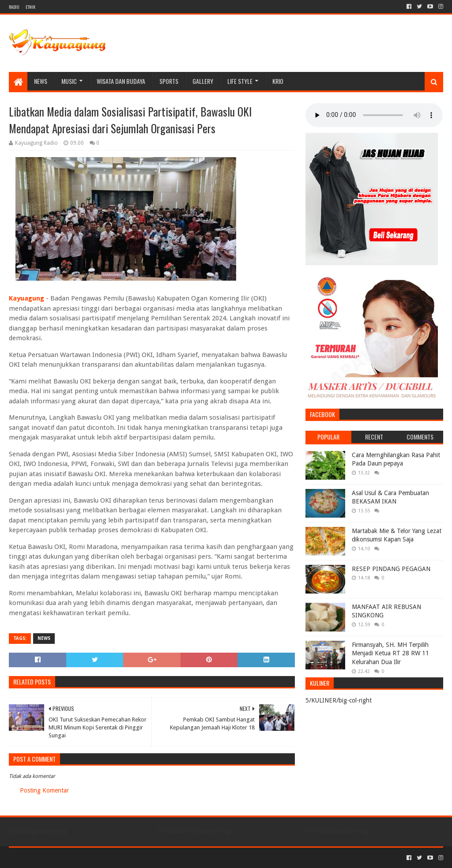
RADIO (14, 7)
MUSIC (69, 81)
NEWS (41, 81)
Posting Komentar (44, 790)
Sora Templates (58, 858)
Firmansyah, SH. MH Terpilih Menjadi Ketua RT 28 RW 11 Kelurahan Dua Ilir (390, 653)
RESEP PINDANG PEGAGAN (391, 569)
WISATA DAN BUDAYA (121, 81)
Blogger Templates (109, 858)
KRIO (278, 81)
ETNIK (30, 7)
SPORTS (169, 81)
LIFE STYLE (240, 81)
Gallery (203, 81)
